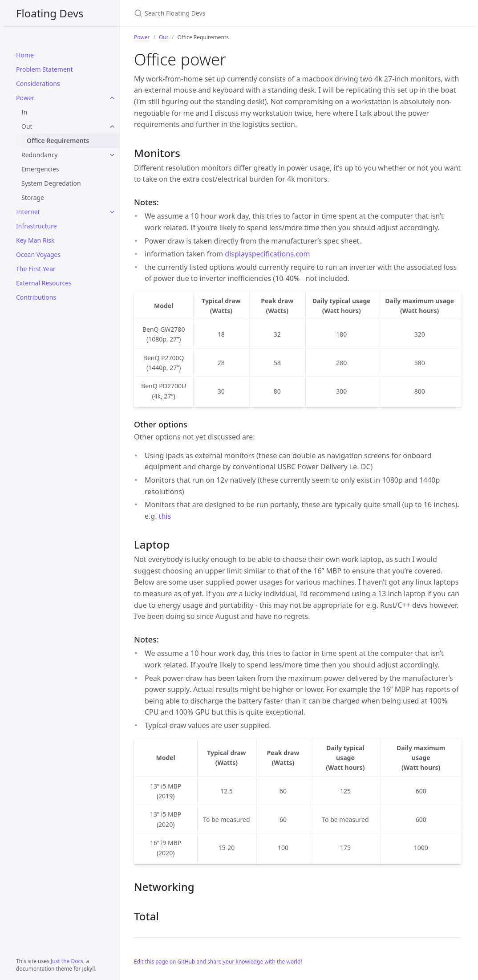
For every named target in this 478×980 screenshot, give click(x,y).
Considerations (38, 83)
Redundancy (40, 155)
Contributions (36, 297)
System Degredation (51, 183)
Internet (28, 212)
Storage (33, 197)
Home (25, 55)
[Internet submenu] (112, 212)
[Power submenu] (112, 98)
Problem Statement (45, 69)
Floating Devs (50, 13)
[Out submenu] (112, 126)
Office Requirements (58, 140)
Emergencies (40, 169)
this (165, 516)
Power (25, 98)
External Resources (44, 283)
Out (27, 126)
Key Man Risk (35, 240)
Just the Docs (67, 961)
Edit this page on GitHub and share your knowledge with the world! (218, 962)
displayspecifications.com (267, 254)
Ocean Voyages (38, 254)
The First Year (36, 269)
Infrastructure (36, 226)
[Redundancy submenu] (112, 155)
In (24, 112)
